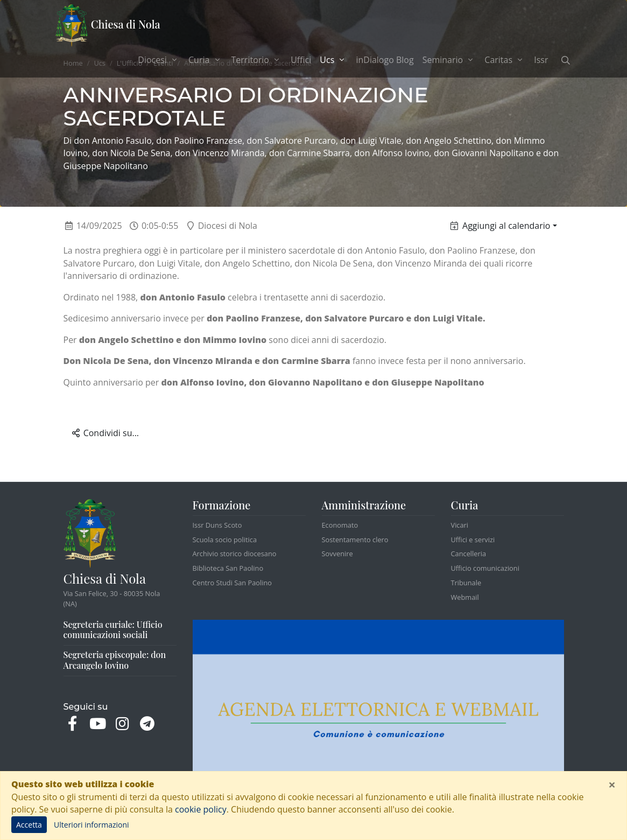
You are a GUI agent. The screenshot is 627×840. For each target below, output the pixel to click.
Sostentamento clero (355, 540)
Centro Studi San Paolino (233, 583)
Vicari (460, 525)
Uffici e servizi (473, 540)
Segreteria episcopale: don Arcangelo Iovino (115, 660)
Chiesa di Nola (108, 26)
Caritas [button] (505, 60)
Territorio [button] (257, 60)
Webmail (465, 597)
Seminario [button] (449, 60)
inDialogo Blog (385, 60)
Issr (541, 60)
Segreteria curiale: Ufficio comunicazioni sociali (113, 630)
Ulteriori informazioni (91, 825)
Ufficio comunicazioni (485, 568)
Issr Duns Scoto (217, 525)
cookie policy (201, 809)
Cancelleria (469, 554)
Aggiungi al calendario (500, 226)
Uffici (301, 60)
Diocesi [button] (159, 60)
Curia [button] (206, 60)
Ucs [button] (336, 59)
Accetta (29, 825)
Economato (340, 525)
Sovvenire (337, 554)
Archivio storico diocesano (235, 554)
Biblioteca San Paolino (228, 568)
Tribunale (466, 583)
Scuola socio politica (225, 540)
